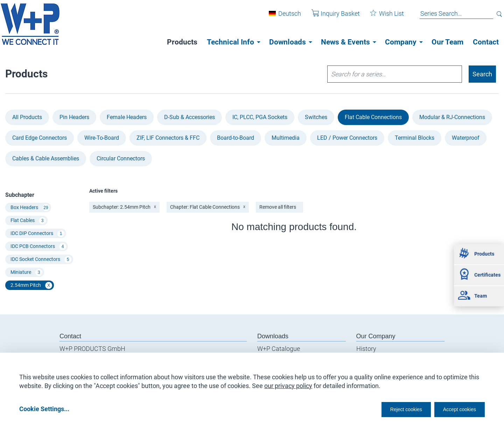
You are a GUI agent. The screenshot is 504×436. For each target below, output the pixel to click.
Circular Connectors (121, 158)
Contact (486, 42)
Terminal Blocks (415, 138)
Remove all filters (278, 207)
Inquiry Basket (330, 17)
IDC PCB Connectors (38, 247)
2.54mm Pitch (31, 285)
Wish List (382, 17)
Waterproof (466, 138)
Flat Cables (28, 221)
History (366, 349)
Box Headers (30, 208)
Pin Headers (74, 117)
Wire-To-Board (102, 138)
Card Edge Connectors (40, 138)
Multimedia (286, 138)
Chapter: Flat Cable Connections (208, 207)
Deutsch (284, 17)
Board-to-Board (236, 138)
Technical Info (230, 42)
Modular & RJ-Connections (452, 117)
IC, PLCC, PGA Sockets (260, 117)
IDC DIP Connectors (37, 234)
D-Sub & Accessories (190, 117)
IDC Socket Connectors (41, 259)
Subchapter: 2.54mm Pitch (124, 207)
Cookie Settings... (44, 409)
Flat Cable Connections (373, 117)
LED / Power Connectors (347, 138)
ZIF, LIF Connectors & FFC (168, 138)
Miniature (26, 272)
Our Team (447, 42)
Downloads (288, 42)
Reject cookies (389, 409)
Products (182, 42)
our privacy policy (288, 383)
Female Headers (127, 117)
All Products (27, 117)
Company (401, 42)
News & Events (345, 42)
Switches (316, 117)
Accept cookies (455, 409)
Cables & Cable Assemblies (46, 158)
